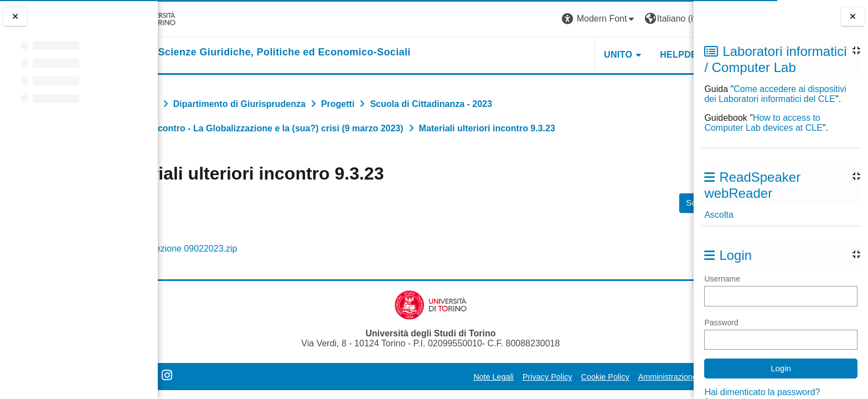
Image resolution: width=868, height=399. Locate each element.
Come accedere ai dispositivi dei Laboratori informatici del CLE (775, 94)
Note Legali (433, 377)
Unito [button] (557, 55)
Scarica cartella (653, 203)
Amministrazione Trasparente (629, 377)
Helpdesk (624, 55)
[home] (311, 53)
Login (674, 19)
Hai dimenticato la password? (762, 392)
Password (721, 323)
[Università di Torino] (192, 19)
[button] (539, 19)
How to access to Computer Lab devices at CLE (763, 123)
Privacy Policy (487, 377)
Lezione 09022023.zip (245, 249)
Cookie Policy (544, 377)
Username (722, 279)
